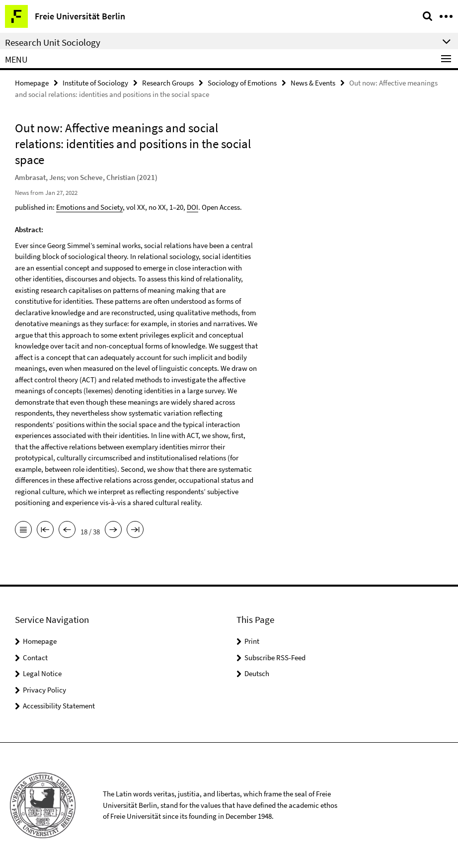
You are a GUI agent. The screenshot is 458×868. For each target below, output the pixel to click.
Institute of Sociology (95, 83)
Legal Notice (42, 673)
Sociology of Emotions (242, 83)
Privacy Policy (44, 690)
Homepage (32, 83)
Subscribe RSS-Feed (275, 657)
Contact (35, 657)
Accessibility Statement (59, 706)
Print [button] (252, 641)
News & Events (313, 83)
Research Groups (168, 83)
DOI (192, 207)
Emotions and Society (89, 207)
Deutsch (257, 673)
